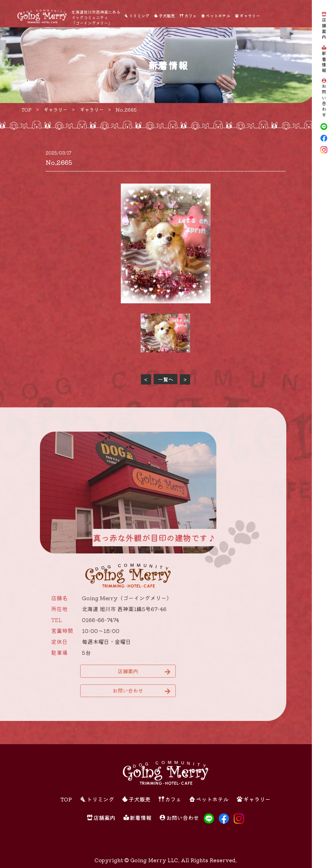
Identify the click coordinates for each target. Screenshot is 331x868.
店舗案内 (324, 29)
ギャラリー (250, 16)
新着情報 (324, 62)
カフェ (190, 16)
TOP (66, 799)
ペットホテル (218, 16)
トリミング (139, 16)
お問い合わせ (324, 101)
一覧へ (166, 379)
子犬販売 (167, 16)
